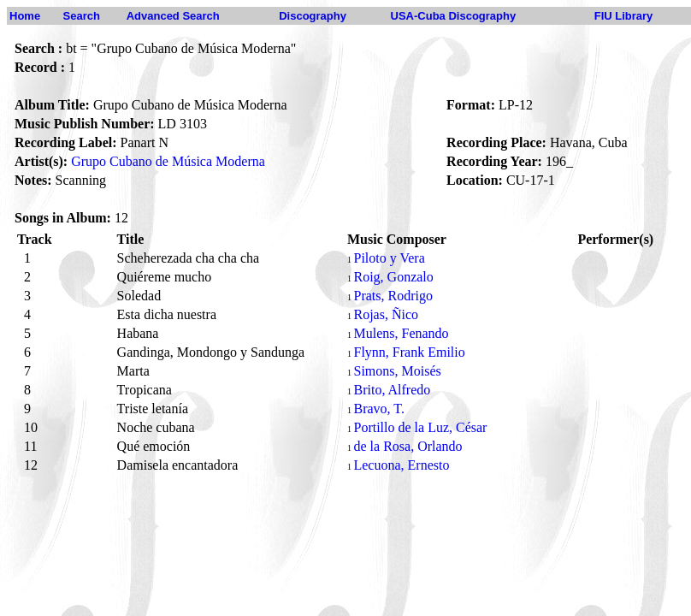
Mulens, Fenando (401, 333)
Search (82, 16)
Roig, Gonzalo (393, 277)
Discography (313, 16)
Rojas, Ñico (386, 314)
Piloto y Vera (389, 258)
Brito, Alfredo (392, 390)
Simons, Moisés (397, 371)
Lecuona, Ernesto (401, 465)
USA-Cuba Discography (454, 16)
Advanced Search (173, 16)
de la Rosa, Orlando (408, 446)
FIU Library (624, 16)
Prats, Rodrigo (393, 296)
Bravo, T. (378, 409)
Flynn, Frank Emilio (409, 352)
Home (25, 16)
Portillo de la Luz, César (420, 427)
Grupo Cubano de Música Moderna (168, 161)
